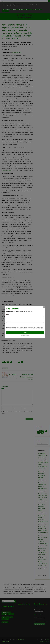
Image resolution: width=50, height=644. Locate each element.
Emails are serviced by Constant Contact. (15, 329)
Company (9, 321)
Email (8, 315)
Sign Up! (25, 332)
